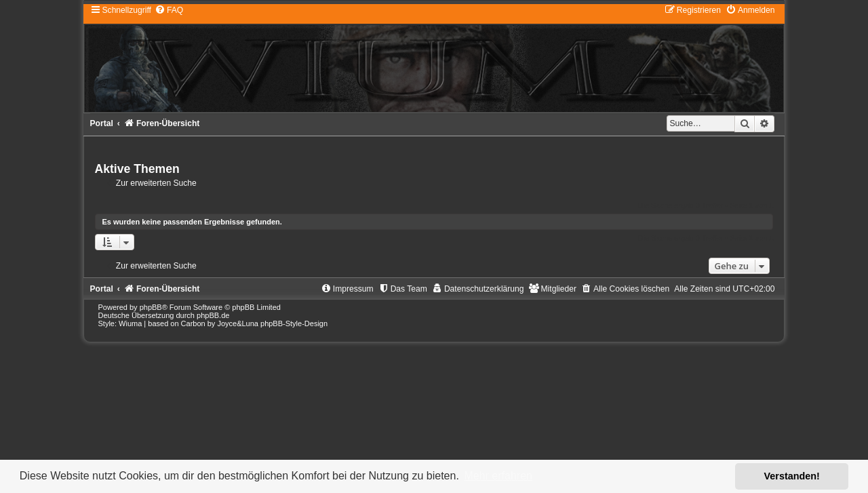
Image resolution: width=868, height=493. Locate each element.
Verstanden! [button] (792, 476)
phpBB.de (213, 315)
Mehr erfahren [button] (498, 476)
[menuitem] (169, 10)
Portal (102, 123)
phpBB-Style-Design (294, 323)
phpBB (151, 307)
